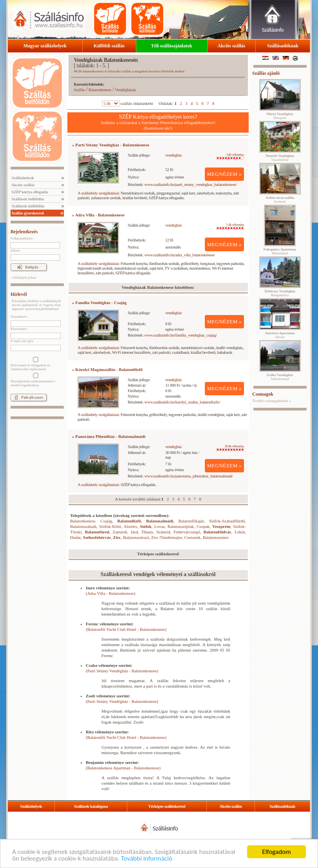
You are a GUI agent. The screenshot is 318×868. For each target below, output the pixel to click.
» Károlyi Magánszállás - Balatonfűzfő (107, 369)
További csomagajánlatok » (272, 401)
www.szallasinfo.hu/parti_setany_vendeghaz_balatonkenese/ (191, 184)
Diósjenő (280, 116)
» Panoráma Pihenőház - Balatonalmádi (109, 436)
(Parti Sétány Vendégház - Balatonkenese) (122, 671)
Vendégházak (126, 90)
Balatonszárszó (136, 537)
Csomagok (263, 394)
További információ (147, 859)
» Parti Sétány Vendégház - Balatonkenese (111, 145)
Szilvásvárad (280, 377)
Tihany (147, 532)
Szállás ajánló (266, 73)
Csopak (203, 526)
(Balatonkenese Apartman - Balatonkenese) (123, 768)
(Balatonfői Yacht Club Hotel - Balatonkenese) (126, 629)
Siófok (146, 526)
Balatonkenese (100, 90)
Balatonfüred (97, 532)
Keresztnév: (19, 329)
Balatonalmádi (160, 521)
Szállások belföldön (27, 199)
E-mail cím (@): (22, 341)
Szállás (79, 90)
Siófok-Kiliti (110, 526)
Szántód (163, 532)
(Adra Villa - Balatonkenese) (111, 593)
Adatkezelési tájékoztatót (28, 369)
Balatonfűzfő (129, 521)
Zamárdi (120, 532)
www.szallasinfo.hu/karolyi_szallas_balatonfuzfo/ (182, 402)
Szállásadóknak (283, 46)
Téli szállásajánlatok (172, 46)
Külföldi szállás (109, 46)
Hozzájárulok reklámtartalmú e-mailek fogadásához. (35, 380)
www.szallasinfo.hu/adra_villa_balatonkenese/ (180, 255)
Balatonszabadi (83, 526)
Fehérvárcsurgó (187, 532)
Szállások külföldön (27, 206)
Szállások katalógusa (91, 806)
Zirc (117, 537)
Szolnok (280, 200)
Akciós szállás (231, 46)
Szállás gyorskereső (27, 213)
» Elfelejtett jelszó (23, 277)
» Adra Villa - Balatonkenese (98, 215)
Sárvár (280, 335)
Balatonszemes (216, 537)
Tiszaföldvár (280, 158)
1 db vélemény (230, 226)
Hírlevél (19, 294)
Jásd (134, 532)
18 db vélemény (230, 448)
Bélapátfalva (280, 293)
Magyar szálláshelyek (45, 46)
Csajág (106, 521)
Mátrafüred (280, 251)
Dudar (75, 537)
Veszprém (221, 526)
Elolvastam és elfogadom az (35, 364)
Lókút (240, 532)
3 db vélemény (230, 156)
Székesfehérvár (97, 537)
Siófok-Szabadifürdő (227, 521)
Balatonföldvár (218, 532)
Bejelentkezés (24, 232)
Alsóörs (130, 526)
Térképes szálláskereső (167, 806)
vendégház (173, 155)
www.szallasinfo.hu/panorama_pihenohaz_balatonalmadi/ (189, 476)
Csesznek (193, 537)
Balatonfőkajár (191, 521)
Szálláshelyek (22, 178)
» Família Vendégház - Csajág (99, 303)
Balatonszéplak (181, 526)
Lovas (160, 526)
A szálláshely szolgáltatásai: (98, 193)
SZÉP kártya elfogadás (29, 192)
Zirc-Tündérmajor (167, 537)
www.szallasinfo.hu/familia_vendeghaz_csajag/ (181, 335)
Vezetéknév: (19, 317)
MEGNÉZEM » (225, 174)
